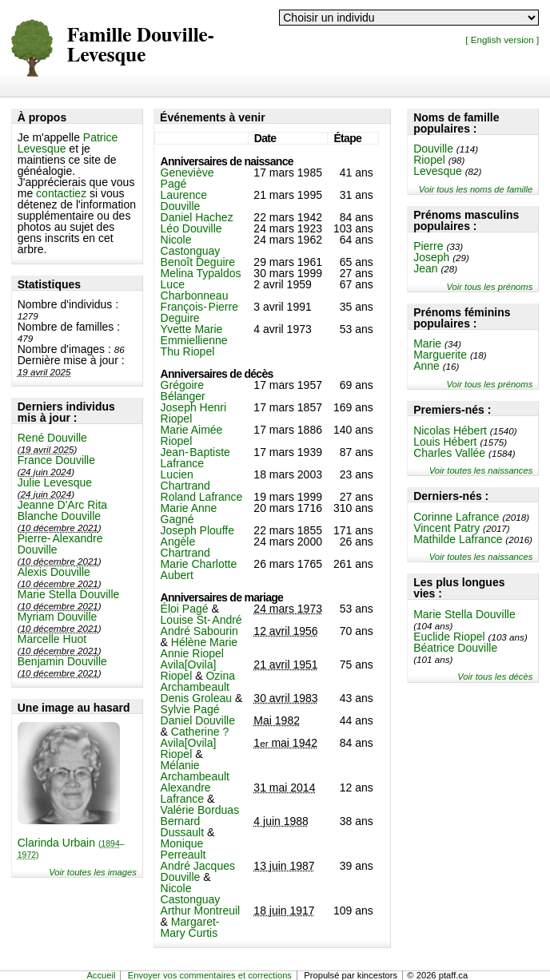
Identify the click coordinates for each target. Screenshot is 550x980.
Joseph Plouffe (197, 530)
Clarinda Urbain (71, 848)
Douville (433, 149)
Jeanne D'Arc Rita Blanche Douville (62, 510)
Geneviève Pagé (187, 178)
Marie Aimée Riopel (192, 435)
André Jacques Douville (198, 871)
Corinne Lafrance (456, 517)
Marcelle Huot (52, 639)
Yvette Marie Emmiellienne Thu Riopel (194, 340)
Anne (426, 366)
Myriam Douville (58, 617)
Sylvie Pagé (190, 709)
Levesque (438, 171)
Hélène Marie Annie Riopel (199, 648)
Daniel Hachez (197, 217)
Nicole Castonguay (191, 245)
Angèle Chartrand (185, 547)
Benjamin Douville (62, 661)
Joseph (431, 257)
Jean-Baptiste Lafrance (195, 458)
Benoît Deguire (198, 262)
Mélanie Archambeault (195, 771)
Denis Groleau (197, 698)
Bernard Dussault (182, 827)
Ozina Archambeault (198, 681)
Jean (425, 268)
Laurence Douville (184, 200)
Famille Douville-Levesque (141, 46)
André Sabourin (199, 631)
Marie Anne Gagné (189, 514)
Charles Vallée (449, 453)
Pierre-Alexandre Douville (60, 544)
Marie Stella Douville (69, 594)
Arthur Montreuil (201, 911)
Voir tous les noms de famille (476, 189)
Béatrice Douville (455, 648)
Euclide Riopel (449, 637)
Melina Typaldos (201, 273)
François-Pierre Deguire (199, 312)
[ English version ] (502, 40)
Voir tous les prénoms (489, 287)
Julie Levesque (55, 482)
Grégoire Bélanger (183, 391)
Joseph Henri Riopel (194, 413)
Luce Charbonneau (195, 290)
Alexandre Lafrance (186, 793)
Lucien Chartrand (185, 480)
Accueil (101, 975)
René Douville (52, 438)
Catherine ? (200, 732)
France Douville (56, 460)
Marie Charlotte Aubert (199, 569)
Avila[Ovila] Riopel (189, 670)
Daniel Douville (198, 720)
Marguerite (440, 355)
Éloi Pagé (185, 609)
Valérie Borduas (200, 810)
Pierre (428, 246)
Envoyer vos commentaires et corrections (210, 975)
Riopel (429, 160)
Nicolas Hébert (450, 430)
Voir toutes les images (93, 872)
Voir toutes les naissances (481, 470)
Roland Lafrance (202, 497)
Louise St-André (201, 620)
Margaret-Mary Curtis (190, 927)
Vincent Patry (446, 528)
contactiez (61, 193)
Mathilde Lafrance (458, 539)
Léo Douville (191, 228)
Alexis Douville (54, 572)
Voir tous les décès (495, 676)
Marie (427, 343)
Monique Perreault (183, 849)
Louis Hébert (445, 442)
